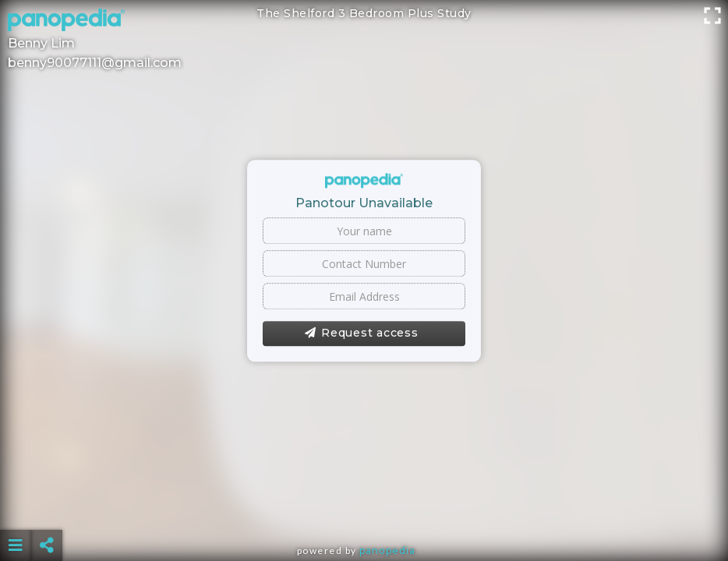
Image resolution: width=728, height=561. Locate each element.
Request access (361, 333)
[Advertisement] (364, 506)
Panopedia (387, 550)
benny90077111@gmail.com (95, 63)
